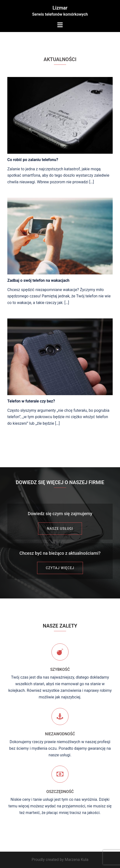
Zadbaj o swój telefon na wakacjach (38, 280)
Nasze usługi (60, 529)
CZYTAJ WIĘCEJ (60, 568)
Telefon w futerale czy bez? (31, 401)
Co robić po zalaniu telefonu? (33, 160)
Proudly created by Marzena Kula (60, 860)
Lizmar (60, 8)
